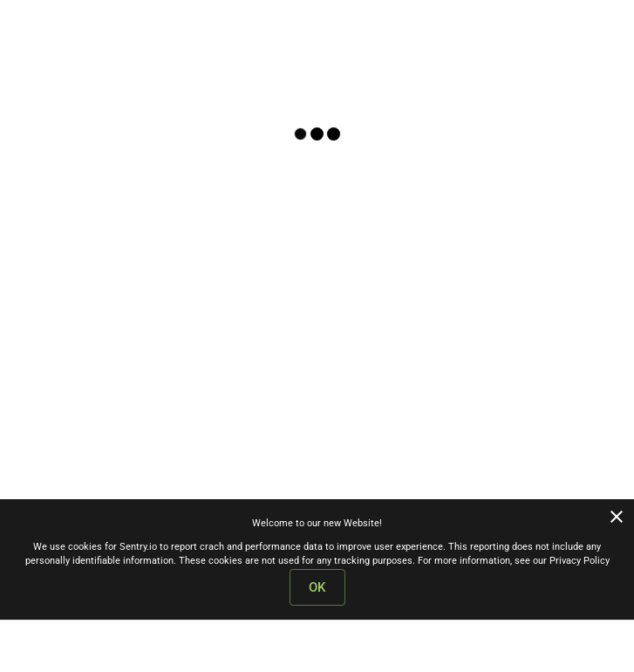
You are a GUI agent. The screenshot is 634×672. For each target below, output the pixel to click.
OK (317, 587)
